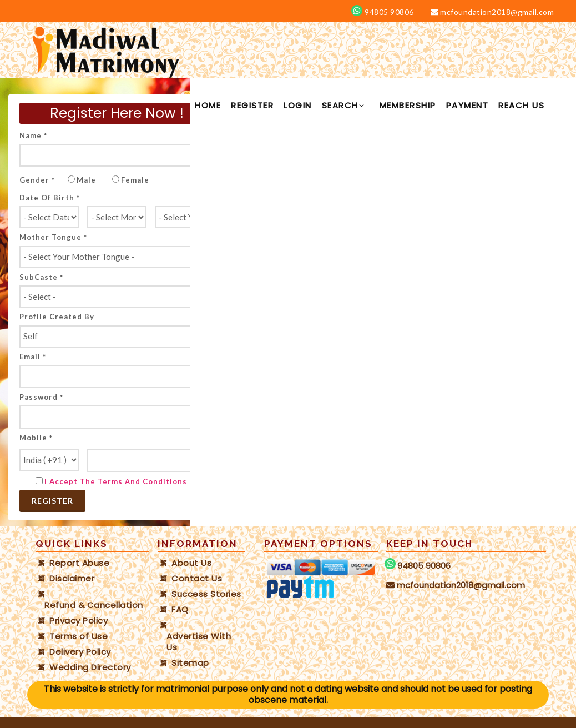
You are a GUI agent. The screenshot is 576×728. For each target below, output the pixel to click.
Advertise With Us (199, 642)
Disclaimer (72, 579)
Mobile (36, 438)
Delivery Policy (80, 652)
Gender (37, 180)
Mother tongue (53, 237)
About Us (191, 563)
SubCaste (41, 277)
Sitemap (190, 663)
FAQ (180, 610)
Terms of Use (79, 636)
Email (33, 357)
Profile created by (57, 317)
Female (135, 180)
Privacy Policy (79, 621)
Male (86, 180)
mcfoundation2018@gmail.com (492, 12)
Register (52, 501)
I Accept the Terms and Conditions (116, 481)
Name (33, 135)
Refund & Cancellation (94, 605)
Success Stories (206, 594)
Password (41, 397)
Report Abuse (79, 563)
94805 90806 (388, 12)
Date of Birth (50, 198)
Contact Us (197, 579)
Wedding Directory (90, 667)
